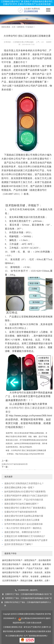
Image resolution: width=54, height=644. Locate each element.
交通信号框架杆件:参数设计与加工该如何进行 (26, 496)
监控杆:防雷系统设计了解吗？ (19, 544)
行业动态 (30, 27)
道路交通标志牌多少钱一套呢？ (19, 487)
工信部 (28, 623)
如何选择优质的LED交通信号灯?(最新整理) (25, 492)
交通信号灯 (19, 636)
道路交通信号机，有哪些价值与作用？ (23, 532)
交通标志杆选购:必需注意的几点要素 (22, 520)
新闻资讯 (21, 27)
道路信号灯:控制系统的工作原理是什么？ (24, 483)
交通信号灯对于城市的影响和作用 (15, 464)
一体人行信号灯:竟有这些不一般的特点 (23, 528)
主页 (14, 27)
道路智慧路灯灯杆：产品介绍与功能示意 (24, 500)
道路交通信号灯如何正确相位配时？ (22, 504)
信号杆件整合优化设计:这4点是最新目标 (24, 524)
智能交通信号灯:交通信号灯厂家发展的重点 (25, 508)
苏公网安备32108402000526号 (32, 618)
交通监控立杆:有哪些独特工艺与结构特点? (25, 536)
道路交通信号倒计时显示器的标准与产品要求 (26, 540)
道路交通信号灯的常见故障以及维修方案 (24, 516)
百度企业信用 (36, 623)
